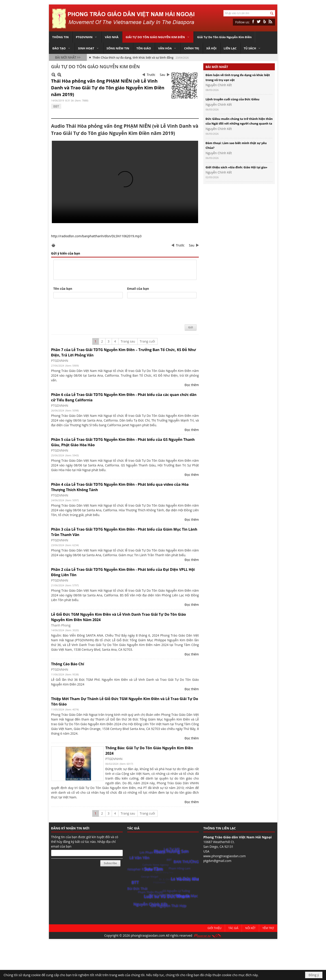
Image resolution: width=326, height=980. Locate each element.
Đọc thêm (192, 385)
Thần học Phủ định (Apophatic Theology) (120, 60)
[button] (87, 37)
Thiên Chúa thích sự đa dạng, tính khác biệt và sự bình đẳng (133, 55)
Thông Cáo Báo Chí (68, 664)
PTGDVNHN (60, 361)
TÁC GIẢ (133, 828)
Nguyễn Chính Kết (219, 85)
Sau (162, 75)
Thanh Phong (61, 625)
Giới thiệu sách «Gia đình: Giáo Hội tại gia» (236, 167)
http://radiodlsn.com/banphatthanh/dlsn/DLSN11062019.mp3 (96, 236)
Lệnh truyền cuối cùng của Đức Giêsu (232, 99)
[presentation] (88, 312)
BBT (56, 106)
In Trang (53, 245)
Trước (151, 75)
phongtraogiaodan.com (148, 935)
